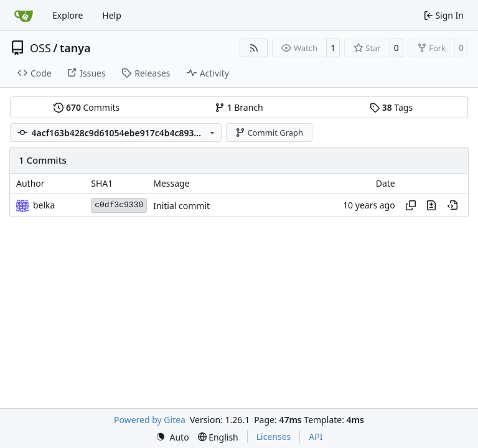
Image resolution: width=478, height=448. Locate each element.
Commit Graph (269, 133)
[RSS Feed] (254, 48)
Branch (239, 107)
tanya (75, 48)
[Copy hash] (411, 205)
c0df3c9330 (119, 205)
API (316, 436)
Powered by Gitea (150, 420)
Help (112, 15)
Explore (68, 15)
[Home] (24, 16)
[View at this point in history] (452, 205)
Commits (87, 107)
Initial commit (181, 206)
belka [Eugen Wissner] (44, 205)
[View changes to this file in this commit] (431, 205)
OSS (40, 48)
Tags (391, 107)
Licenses (274, 436)
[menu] (172, 437)
